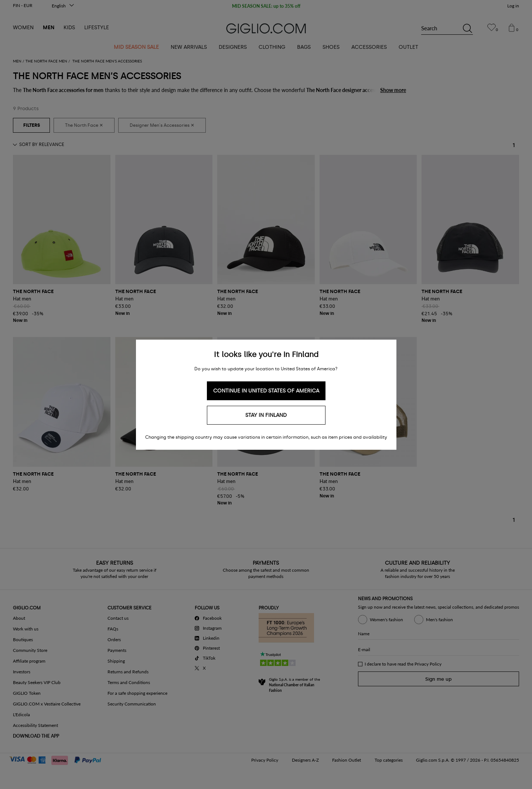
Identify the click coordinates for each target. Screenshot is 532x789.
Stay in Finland (266, 415)
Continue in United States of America (266, 391)
